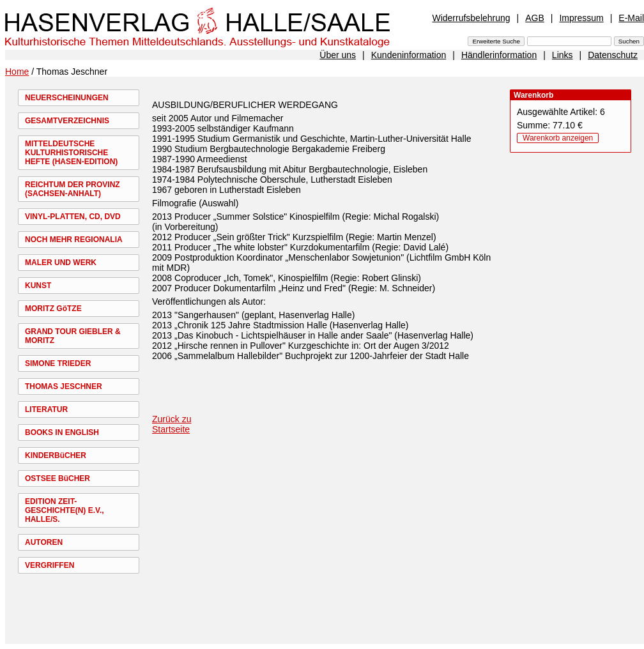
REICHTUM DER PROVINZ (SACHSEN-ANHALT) (73, 189)
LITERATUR (46, 409)
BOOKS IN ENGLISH (62, 432)
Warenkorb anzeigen (558, 138)
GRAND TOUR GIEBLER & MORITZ (73, 336)
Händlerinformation (499, 55)
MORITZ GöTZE (53, 309)
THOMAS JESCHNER (64, 386)
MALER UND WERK (61, 263)
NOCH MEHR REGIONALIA (74, 240)
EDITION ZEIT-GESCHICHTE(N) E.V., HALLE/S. (65, 510)
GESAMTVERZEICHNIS (67, 121)
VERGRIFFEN (50, 565)
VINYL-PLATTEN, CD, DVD (73, 217)
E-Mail (631, 18)
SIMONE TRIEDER (58, 363)
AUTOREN (44, 542)
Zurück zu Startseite (172, 424)
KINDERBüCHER (56, 455)
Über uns (338, 55)
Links (563, 55)
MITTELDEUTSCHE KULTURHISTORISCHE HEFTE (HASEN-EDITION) (71, 153)
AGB (535, 18)
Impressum (581, 18)
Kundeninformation (409, 55)
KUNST (38, 286)
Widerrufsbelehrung (471, 18)
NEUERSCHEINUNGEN (67, 98)
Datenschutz (613, 55)
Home (17, 72)
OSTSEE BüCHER (57, 478)
